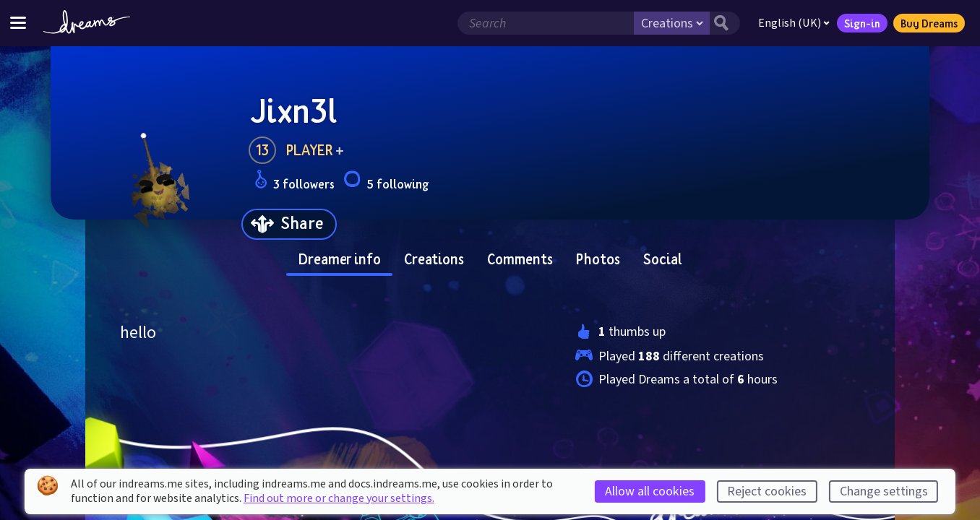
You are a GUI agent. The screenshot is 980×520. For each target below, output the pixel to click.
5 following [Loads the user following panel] (386, 182)
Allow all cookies (650, 491)
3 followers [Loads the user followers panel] (295, 182)
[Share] (289, 224)
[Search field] (546, 23)
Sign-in (862, 23)
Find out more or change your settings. (339, 498)
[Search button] (725, 23)
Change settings (884, 491)
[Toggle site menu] (18, 23)
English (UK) (794, 23)
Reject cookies (767, 491)
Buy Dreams (929, 23)
